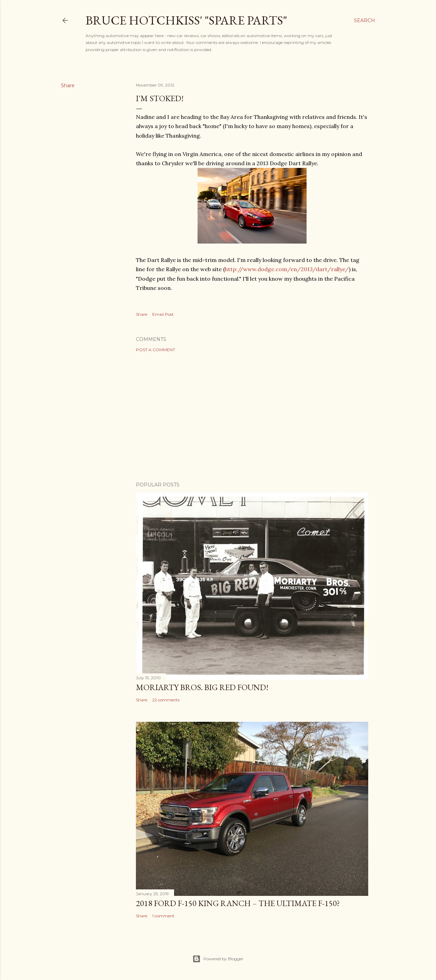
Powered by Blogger (218, 959)
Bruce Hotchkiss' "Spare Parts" (186, 20)
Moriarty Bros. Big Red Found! (202, 687)
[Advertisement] (252, 417)
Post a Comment (155, 350)
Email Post (163, 314)
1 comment (163, 916)
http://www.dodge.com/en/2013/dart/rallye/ (287, 269)
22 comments (166, 700)
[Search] (364, 20)
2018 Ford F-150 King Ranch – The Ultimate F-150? (238, 903)
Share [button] (68, 85)
